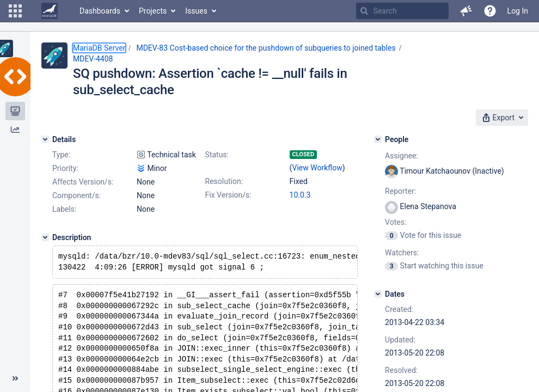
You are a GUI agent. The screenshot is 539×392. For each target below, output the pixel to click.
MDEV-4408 (93, 59)
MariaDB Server (99, 48)
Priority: (65, 168)
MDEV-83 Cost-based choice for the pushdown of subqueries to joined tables (266, 48)
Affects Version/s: (83, 182)
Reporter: (400, 191)
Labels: (64, 209)
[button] (15, 11)
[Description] (45, 237)
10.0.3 (300, 195)
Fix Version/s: (228, 195)
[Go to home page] (50, 11)
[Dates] (378, 294)
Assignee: (402, 156)
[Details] (45, 139)
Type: (61, 155)
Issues (196, 11)
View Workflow (317, 168)
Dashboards (100, 11)
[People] (378, 139)
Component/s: (76, 195)
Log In (518, 11)
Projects (153, 11)
